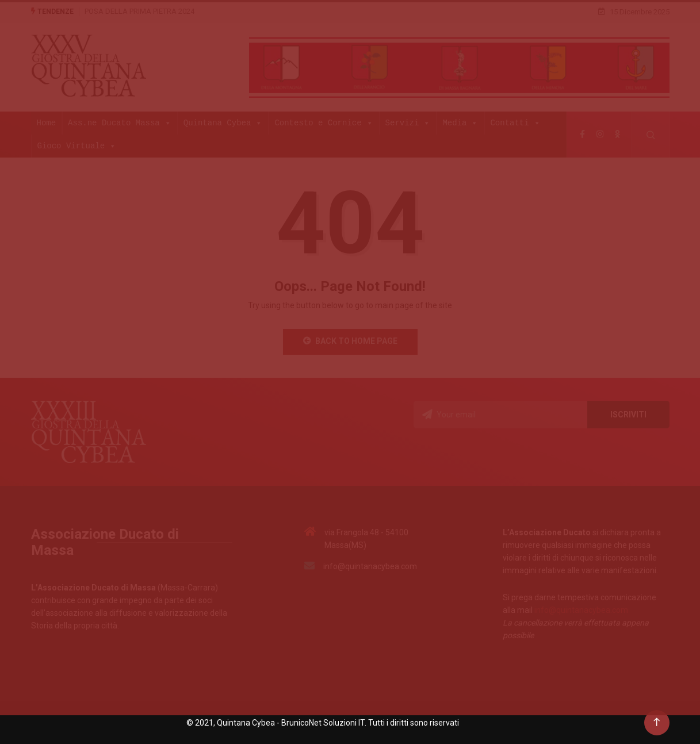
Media (460, 123)
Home (47, 123)
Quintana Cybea (223, 123)
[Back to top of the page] (657, 722)
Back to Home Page (350, 341)
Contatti (515, 123)
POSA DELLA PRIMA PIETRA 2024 (139, 11)
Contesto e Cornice (324, 123)
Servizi (408, 123)
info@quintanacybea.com (581, 610)
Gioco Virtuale (77, 146)
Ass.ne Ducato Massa (120, 123)
